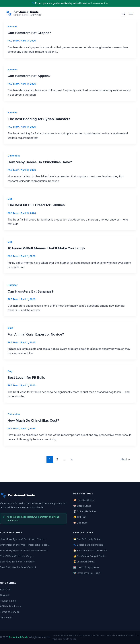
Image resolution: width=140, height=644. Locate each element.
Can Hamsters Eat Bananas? (31, 291)
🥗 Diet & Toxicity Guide (87, 539)
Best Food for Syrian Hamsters (17, 562)
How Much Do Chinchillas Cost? (33, 420)
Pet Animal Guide (19, 637)
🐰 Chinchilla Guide (84, 511)
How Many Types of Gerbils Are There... (23, 539)
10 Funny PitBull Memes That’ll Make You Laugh (46, 248)
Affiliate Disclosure (11, 606)
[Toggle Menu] (131, 13)
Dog (10, 199)
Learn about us (100, 3)
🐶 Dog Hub (80, 523)
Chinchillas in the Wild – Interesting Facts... (24, 545)
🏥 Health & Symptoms (86, 567)
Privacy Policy (8, 601)
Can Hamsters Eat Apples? (29, 76)
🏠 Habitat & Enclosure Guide (90, 550)
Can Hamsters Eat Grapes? (29, 33)
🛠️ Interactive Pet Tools (87, 573)
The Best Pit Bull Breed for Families (36, 205)
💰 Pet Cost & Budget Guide (89, 556)
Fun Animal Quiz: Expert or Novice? (36, 334)
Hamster (13, 26)
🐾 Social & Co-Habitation (88, 545)
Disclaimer (6, 617)
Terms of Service (10, 612)
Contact (5, 595)
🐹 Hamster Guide (84, 500)
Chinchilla (14, 156)
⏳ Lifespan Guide (84, 562)
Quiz (10, 328)
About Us (5, 589)
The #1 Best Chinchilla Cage (16, 556)
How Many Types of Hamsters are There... (24, 550)
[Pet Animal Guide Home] (24, 13)
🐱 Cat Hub (80, 517)
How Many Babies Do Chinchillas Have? (40, 162)
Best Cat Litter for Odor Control (18, 567)
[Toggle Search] (123, 13)
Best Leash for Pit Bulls (26, 377)
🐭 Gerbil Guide (82, 506)
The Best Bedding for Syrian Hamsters (39, 119)
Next (126, 459)
